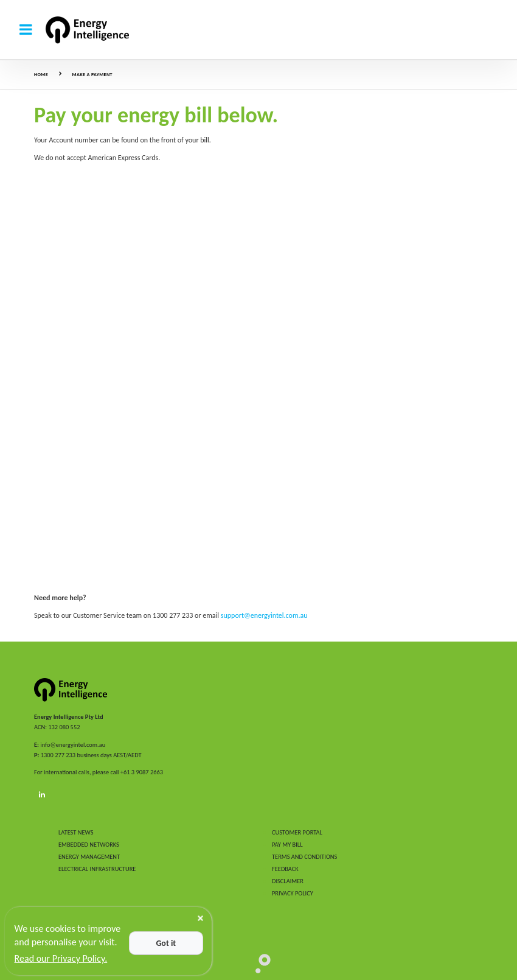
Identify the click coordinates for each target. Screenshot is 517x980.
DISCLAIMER (288, 881)
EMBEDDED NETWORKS (89, 845)
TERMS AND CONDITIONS (304, 857)
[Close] (200, 918)
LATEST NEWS (76, 832)
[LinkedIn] (42, 795)
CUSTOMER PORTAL (297, 832)
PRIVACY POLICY (293, 893)
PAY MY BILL (287, 845)
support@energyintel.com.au (264, 615)
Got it (166, 943)
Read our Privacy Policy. (61, 958)
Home (41, 74)
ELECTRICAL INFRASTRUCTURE (97, 869)
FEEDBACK (285, 869)
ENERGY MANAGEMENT (89, 857)
